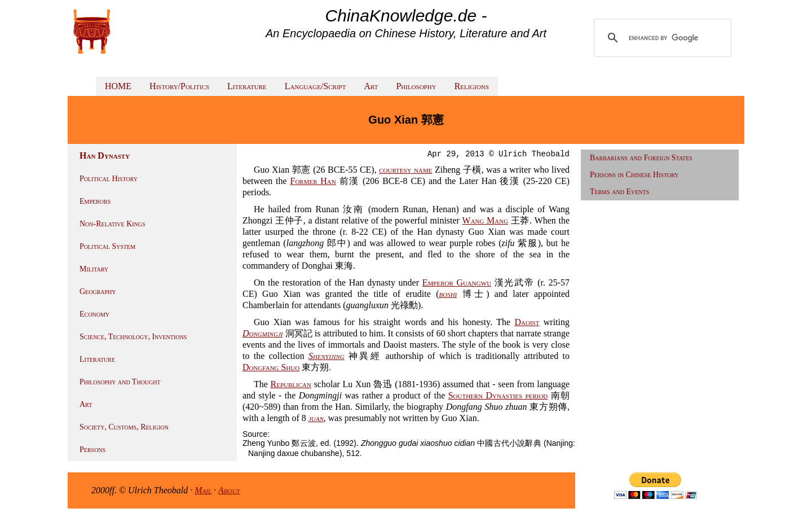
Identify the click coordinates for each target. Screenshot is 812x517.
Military (94, 269)
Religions (472, 86)
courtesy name (405, 170)
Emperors (95, 201)
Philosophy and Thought (120, 382)
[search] (664, 38)
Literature (247, 86)
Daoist (527, 322)
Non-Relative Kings (112, 224)
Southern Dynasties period (498, 395)
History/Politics (179, 86)
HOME (118, 86)
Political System (107, 246)
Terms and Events (619, 192)
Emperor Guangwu (457, 282)
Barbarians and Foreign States (641, 158)
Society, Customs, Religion (124, 427)
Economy (94, 314)
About (229, 490)
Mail (203, 490)
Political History (109, 179)
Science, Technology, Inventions (133, 337)
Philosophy (416, 86)
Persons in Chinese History (634, 175)
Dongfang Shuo (271, 367)
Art (371, 86)
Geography (98, 292)
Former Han (313, 181)
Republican (291, 384)
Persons (92, 450)
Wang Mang (486, 220)
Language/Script (315, 86)
